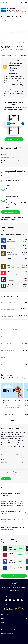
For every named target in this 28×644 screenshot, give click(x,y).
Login (21, 3)
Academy (13, 219)
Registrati (4, 161)
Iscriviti (3, 46)
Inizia (6, 479)
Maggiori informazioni (8, 415)
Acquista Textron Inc (14, 139)
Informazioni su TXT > (12, 55)
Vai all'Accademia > (15, 420)
